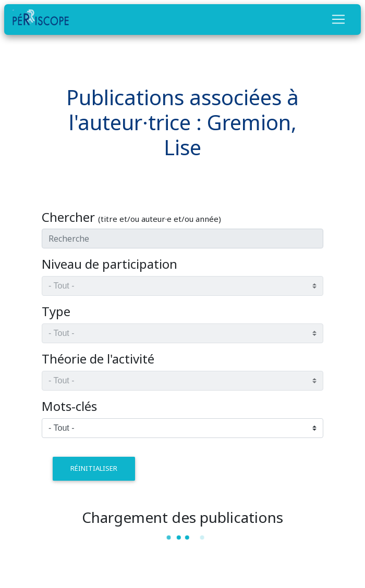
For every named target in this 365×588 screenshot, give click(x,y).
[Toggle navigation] (338, 19)
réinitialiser (94, 468)
